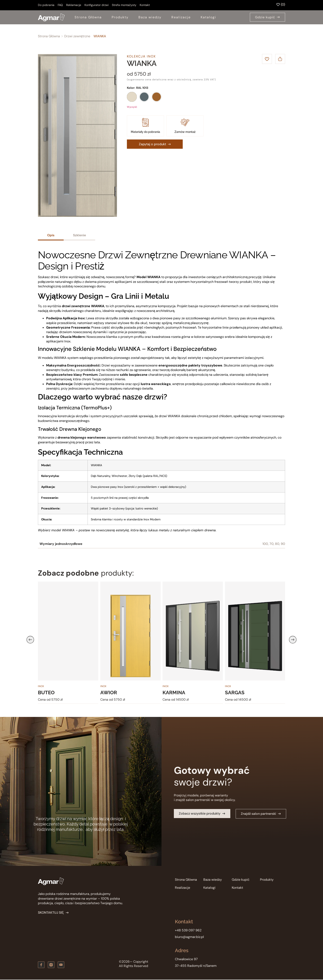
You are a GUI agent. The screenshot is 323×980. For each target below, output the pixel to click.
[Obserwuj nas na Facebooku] (41, 965)
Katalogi (208, 17)
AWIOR (109, 693)
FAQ (60, 5)
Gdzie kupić (241, 880)
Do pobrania (46, 5)
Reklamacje (74, 5)
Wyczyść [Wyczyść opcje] (132, 107)
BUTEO (46, 693)
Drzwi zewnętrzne (77, 36)
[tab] (51, 236)
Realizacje (181, 17)
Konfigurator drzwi (97, 5)
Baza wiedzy (150, 17)
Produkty (120, 17)
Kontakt (145, 5)
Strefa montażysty (124, 5)
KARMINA (174, 693)
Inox (41, 686)
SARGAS (235, 693)
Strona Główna (88, 17)
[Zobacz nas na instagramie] (51, 965)
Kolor (131, 88)
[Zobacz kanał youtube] (61, 965)
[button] (30, 640)
